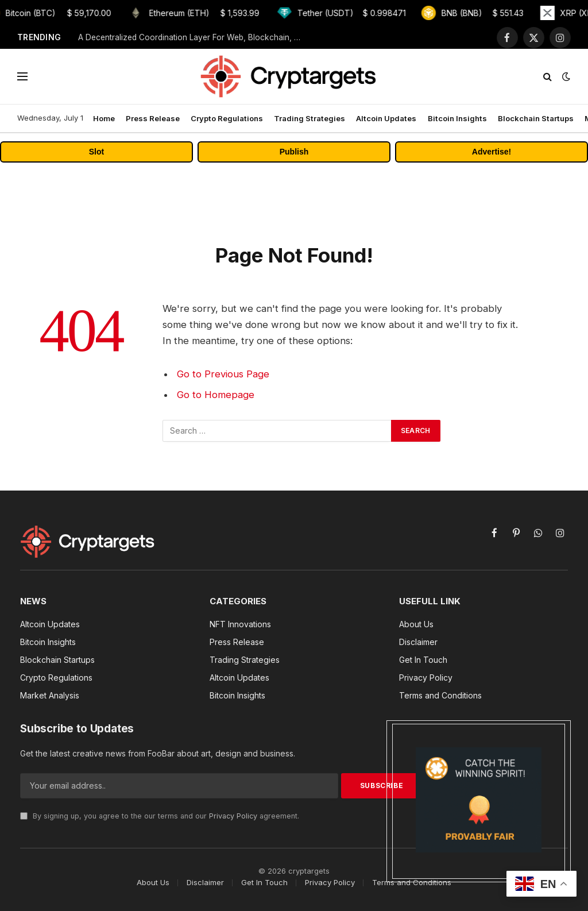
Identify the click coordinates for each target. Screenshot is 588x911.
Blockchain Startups (536, 118)
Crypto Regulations (227, 118)
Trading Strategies (310, 118)
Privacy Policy (233, 816)
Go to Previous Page (223, 374)
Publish (294, 152)
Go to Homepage (216, 395)
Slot (96, 152)
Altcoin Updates (386, 118)
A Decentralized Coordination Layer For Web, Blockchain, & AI (193, 37)
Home (104, 118)
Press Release (153, 118)
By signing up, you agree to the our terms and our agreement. (160, 816)
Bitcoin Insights (457, 118)
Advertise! (492, 152)
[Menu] (22, 77)
